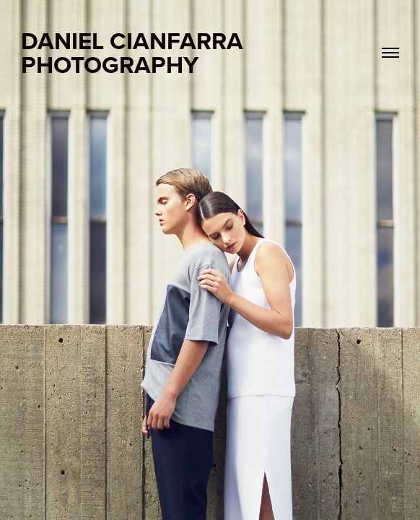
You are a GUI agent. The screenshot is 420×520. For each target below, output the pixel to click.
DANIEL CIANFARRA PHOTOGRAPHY (135, 52)
